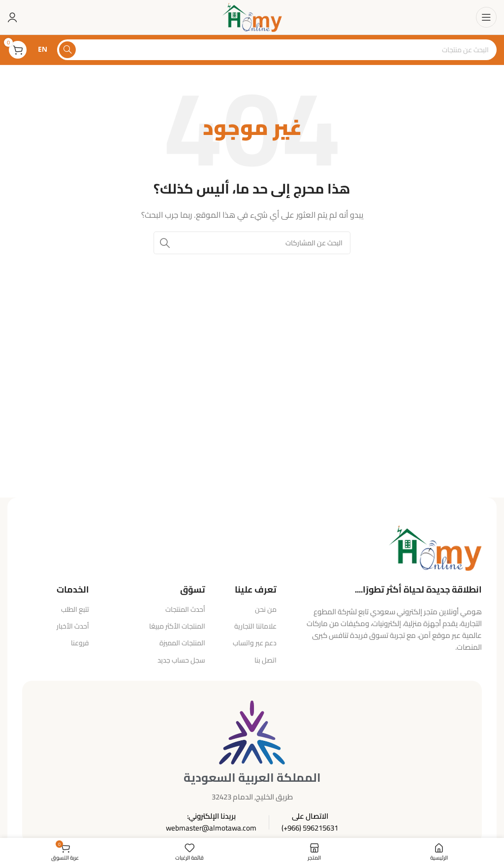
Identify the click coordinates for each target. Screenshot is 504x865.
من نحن (266, 609)
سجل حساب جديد (181, 660)
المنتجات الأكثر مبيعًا (177, 626)
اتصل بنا (266, 660)
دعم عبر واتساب (255, 643)
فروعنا (80, 643)
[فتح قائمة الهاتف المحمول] (486, 17)
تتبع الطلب (75, 609)
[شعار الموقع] (252, 17)
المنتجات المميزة (182, 643)
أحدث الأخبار (73, 626)
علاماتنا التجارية (255, 626)
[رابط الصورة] (435, 547)
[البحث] (277, 50)
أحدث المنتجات (185, 609)
